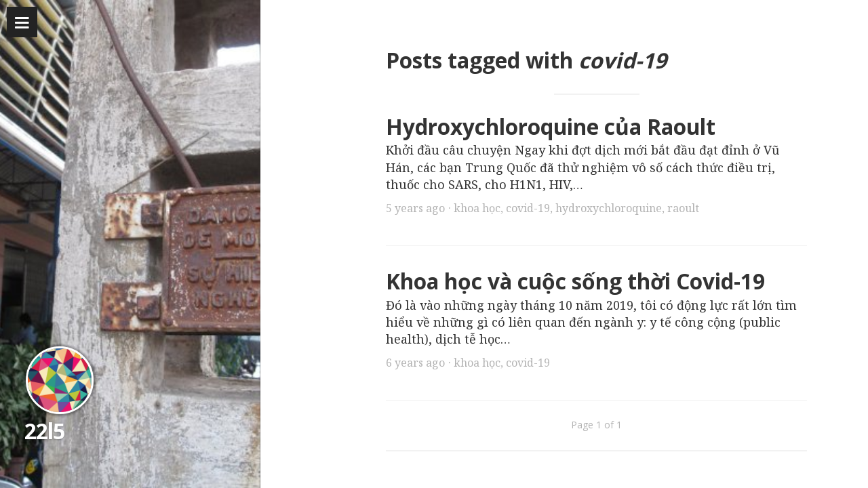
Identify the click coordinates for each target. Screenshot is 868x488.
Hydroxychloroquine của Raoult (551, 126)
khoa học (477, 208)
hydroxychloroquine (609, 208)
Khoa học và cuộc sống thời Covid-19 (575, 281)
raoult (683, 208)
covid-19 (528, 208)
